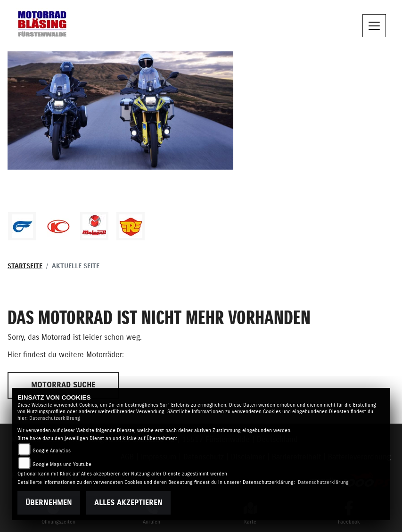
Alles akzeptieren (128, 503)
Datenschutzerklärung (55, 418)
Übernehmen (49, 503)
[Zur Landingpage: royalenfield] (131, 226)
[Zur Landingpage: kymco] (58, 226)
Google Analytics (52, 451)
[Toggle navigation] (374, 26)
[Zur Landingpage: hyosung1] (22, 226)
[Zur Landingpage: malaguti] (94, 226)
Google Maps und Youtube (62, 464)
